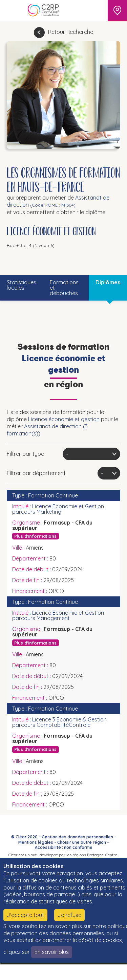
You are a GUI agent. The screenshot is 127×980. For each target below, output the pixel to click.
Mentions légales (36, 842)
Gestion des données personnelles (77, 837)
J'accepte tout (25, 915)
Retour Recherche (71, 32)
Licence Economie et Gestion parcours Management (58, 615)
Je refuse (69, 915)
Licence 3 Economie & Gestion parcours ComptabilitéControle (59, 722)
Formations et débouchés (64, 288)
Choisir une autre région (82, 842)
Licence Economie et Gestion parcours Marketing (58, 509)
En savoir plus (52, 952)
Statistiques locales (22, 285)
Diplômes (108, 282)
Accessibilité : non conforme (64, 847)
